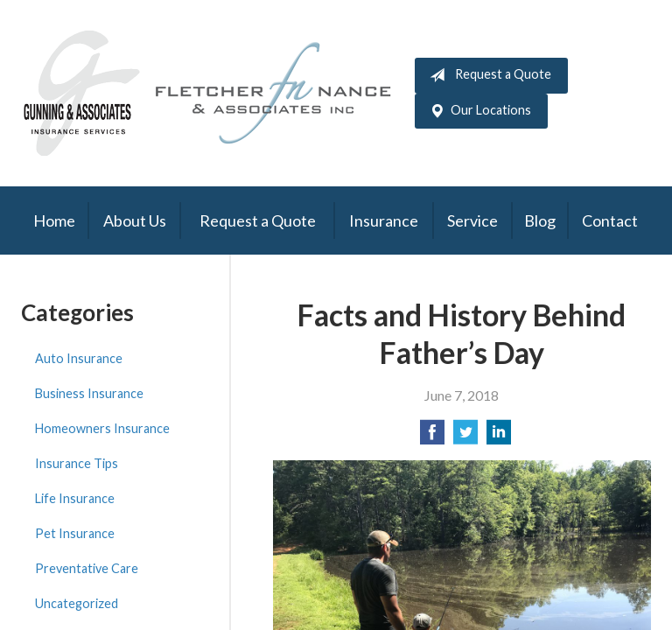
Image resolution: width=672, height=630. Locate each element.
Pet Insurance (75, 533)
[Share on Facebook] (432, 437)
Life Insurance (75, 498)
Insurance (384, 220)
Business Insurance (89, 393)
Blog (540, 220)
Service (472, 220)
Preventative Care (87, 568)
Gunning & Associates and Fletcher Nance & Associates (218, 93)
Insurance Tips (77, 463)
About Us (135, 220)
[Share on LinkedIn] (499, 437)
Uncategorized (77, 603)
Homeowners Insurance (102, 428)
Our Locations (477, 111)
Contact (610, 220)
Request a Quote (487, 75)
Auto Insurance (79, 358)
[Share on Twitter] (465, 437)
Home (54, 220)
